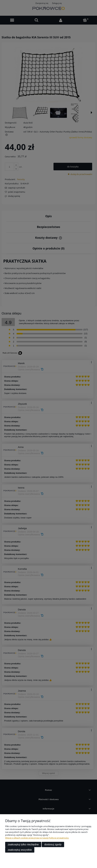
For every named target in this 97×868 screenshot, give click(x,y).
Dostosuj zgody (53, 844)
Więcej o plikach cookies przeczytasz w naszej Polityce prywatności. (37, 838)
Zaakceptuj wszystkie (20, 850)
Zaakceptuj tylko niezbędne (23, 844)
